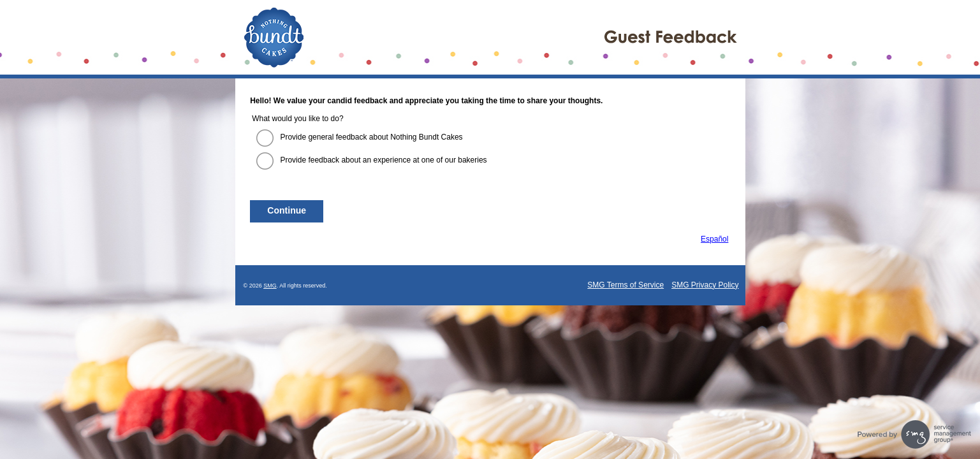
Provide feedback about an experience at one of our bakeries (383, 160)
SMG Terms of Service (625, 285)
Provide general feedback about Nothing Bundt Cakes (371, 137)
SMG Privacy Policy (705, 285)
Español (714, 239)
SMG (270, 286)
